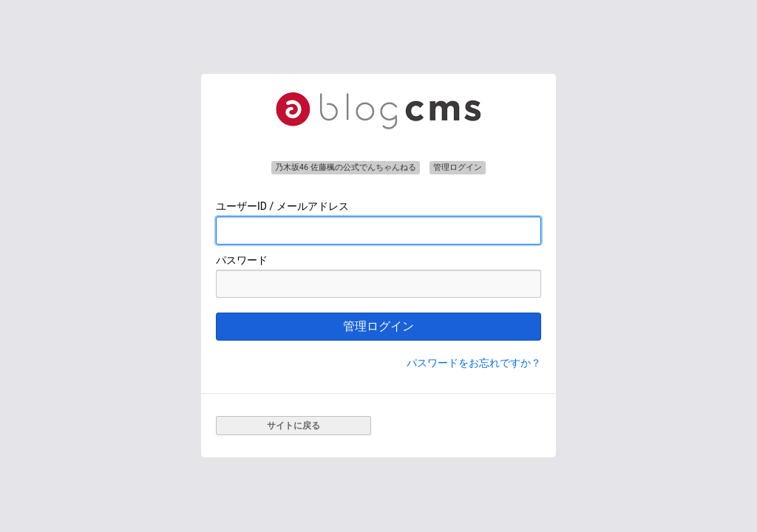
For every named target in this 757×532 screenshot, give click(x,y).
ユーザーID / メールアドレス (282, 206)
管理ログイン (378, 326)
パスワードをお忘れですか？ (474, 363)
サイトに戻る (293, 426)
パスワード (242, 260)
